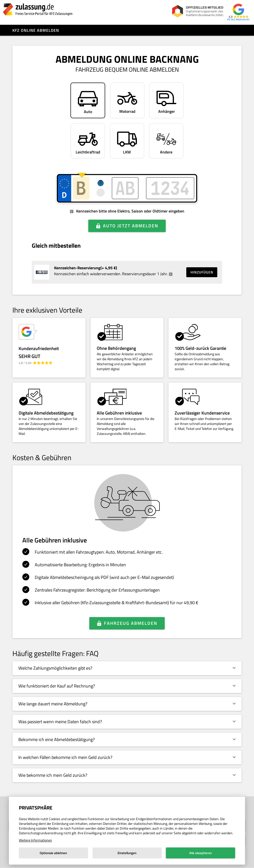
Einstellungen (127, 853)
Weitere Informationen (35, 840)
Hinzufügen (202, 272)
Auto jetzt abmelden (131, 226)
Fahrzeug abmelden (131, 623)
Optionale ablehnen (53, 853)
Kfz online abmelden (36, 30)
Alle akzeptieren (201, 853)
